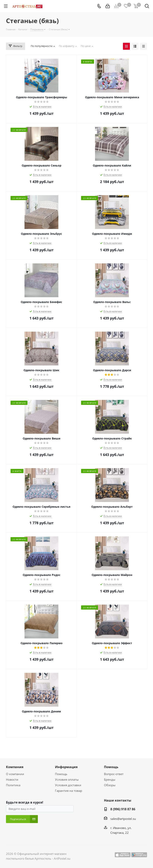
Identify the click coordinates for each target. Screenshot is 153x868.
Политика (13, 785)
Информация (66, 767)
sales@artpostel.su (123, 819)
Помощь (61, 774)
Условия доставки (68, 785)
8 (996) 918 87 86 (123, 809)
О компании (15, 774)
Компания (15, 767)
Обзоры (110, 785)
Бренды (110, 779)
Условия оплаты (67, 779)
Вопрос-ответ (114, 774)
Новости (12, 779)
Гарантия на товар (69, 791)
